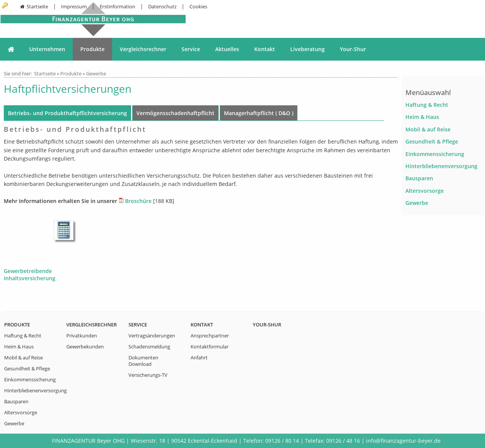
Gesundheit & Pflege (432, 141)
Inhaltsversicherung (30, 278)
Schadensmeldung (149, 347)
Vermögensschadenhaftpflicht (175, 113)
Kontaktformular (210, 347)
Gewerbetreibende (28, 271)
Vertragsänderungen (152, 336)
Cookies (198, 7)
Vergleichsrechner (143, 49)
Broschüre (138, 201)
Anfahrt (199, 358)
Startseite (34, 7)
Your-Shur (353, 49)
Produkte (92, 49)
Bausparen (419, 178)
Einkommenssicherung (435, 154)
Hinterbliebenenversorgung (441, 166)
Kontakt (265, 49)
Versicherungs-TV (148, 375)
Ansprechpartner (210, 336)
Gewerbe (96, 73)
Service (191, 49)
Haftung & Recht (427, 105)
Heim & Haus (422, 117)
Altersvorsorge (425, 191)
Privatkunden (82, 336)
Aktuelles (227, 49)
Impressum (74, 7)
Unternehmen (47, 49)
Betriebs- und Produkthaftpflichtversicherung (67, 113)
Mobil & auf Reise (428, 129)
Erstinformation (117, 7)
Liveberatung (307, 49)
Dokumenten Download (143, 361)
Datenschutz (162, 7)
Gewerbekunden (85, 347)
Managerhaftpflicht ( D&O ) (259, 113)
